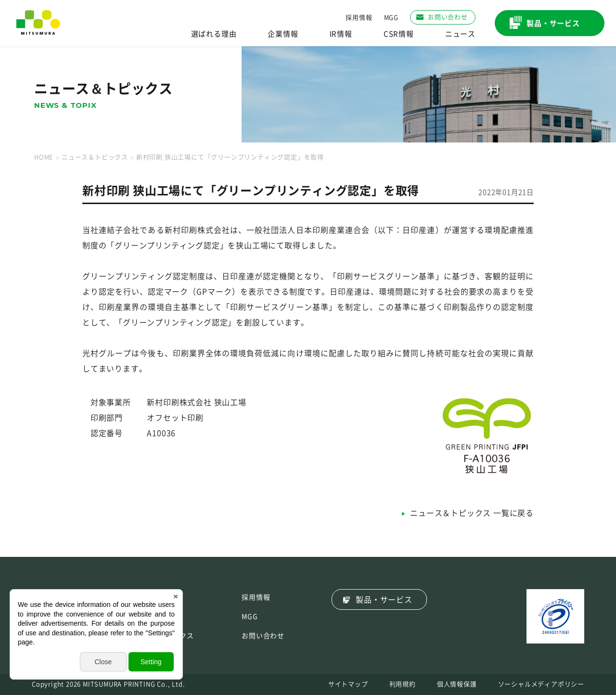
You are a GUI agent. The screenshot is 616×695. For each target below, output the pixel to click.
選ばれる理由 (214, 34)
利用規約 (403, 684)
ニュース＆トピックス (95, 157)
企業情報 (283, 34)
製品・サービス (384, 600)
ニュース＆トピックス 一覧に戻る (472, 513)
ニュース (460, 34)
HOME (44, 157)
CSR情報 (399, 34)
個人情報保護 (457, 684)
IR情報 (341, 34)
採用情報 (359, 18)
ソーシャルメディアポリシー (541, 684)
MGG (391, 18)
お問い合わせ (263, 636)
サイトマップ (348, 684)
